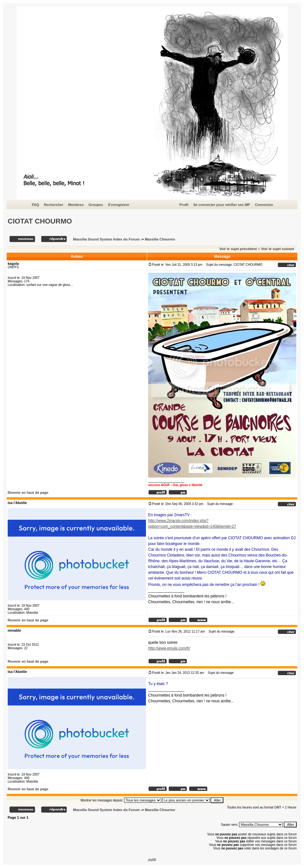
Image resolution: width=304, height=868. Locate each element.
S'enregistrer (119, 205)
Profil (184, 205)
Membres (76, 205)
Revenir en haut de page (28, 493)
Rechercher (54, 205)
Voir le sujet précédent (238, 249)
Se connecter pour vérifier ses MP (222, 205)
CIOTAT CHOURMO (40, 221)
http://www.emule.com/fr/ (169, 648)
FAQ (36, 205)
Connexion (264, 205)
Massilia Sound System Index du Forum (106, 239)
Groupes (96, 205)
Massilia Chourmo (160, 239)
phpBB (152, 860)
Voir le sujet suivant (278, 249)
